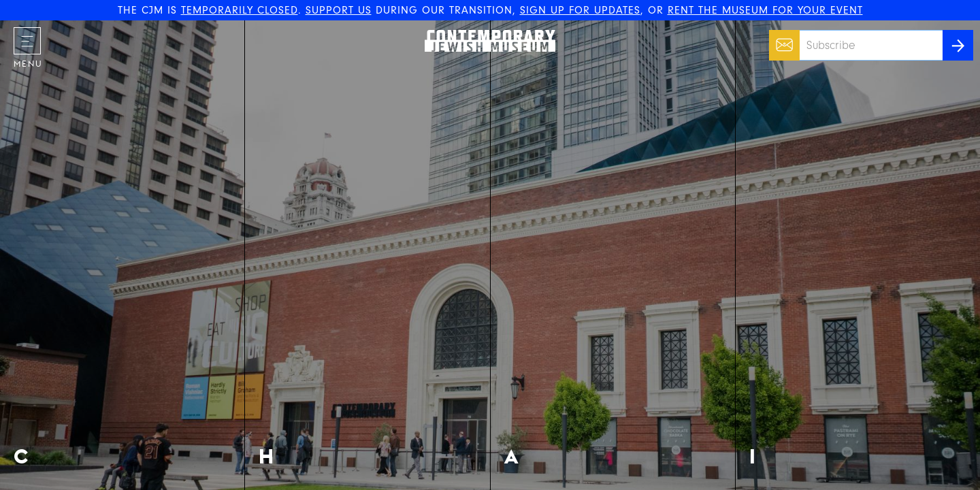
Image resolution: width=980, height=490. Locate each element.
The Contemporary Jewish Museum (484, 30)
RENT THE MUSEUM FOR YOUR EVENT (765, 10)
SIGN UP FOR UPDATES (580, 10)
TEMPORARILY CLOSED (240, 10)
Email (781, 38)
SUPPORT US (339, 10)
